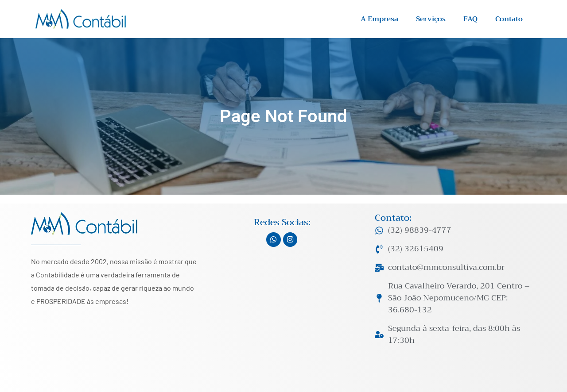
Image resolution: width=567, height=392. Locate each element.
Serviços (431, 19)
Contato (509, 19)
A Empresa (379, 19)
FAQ (470, 19)
